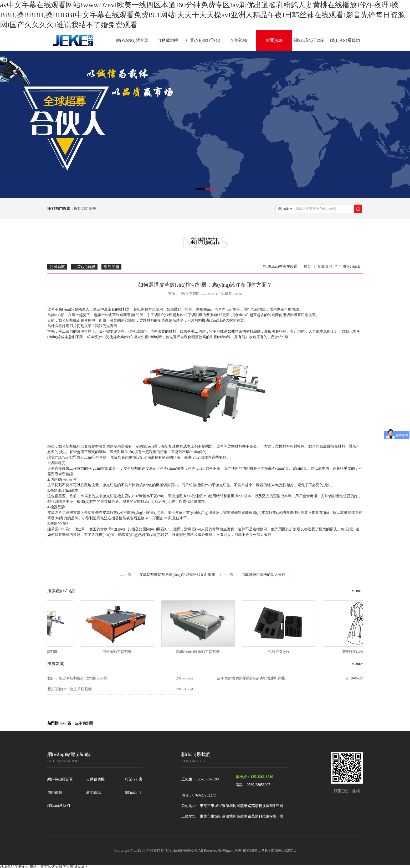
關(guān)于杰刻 (309, 40)
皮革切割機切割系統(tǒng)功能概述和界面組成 (177, 575)
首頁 (307, 267)
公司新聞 (57, 267)
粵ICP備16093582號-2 (278, 851)
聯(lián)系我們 (345, 40)
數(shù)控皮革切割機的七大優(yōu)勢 (77, 678)
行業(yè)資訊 (84, 267)
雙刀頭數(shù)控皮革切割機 (70, 689)
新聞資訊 (274, 40)
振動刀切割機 (85, 209)
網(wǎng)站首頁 (132, 40)
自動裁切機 (168, 40)
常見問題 (111, 267)
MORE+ (357, 591)
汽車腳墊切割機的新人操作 (263, 575)
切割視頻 (239, 40)
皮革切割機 (84, 723)
